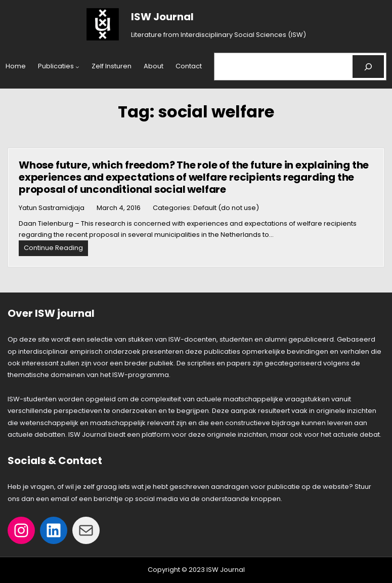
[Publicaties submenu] (77, 67)
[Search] (368, 67)
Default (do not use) (226, 208)
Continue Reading (56, 249)
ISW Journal (162, 17)
